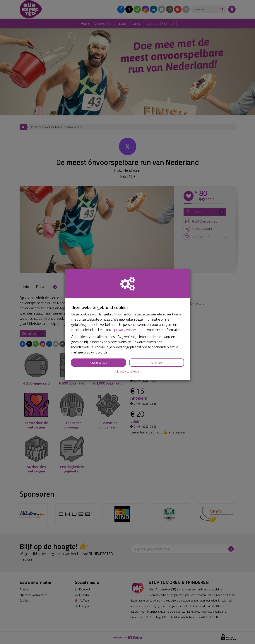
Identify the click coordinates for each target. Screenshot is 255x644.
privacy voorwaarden (130, 330)
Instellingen (157, 363)
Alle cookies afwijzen (128, 371)
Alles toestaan (98, 363)
